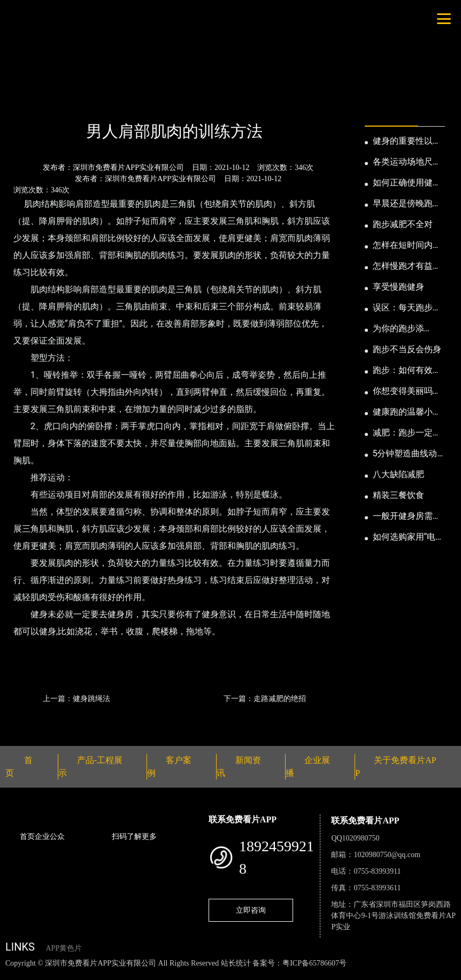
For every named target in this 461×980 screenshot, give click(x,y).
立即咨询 (251, 910)
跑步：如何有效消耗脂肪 (407, 371)
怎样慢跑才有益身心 (407, 267)
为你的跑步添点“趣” (398, 329)
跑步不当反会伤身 (407, 349)
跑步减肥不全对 (403, 224)
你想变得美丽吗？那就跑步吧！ (407, 392)
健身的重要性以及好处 (407, 142)
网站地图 (16, 974)
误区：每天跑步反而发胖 (407, 308)
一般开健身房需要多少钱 (407, 517)
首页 (24, 102)
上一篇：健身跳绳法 (76, 698)
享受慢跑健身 (398, 287)
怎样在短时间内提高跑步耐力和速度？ (407, 246)
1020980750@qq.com (387, 855)
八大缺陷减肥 (398, 474)
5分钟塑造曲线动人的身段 (405, 454)
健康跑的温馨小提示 (407, 413)
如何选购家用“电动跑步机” (409, 538)
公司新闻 (105, 102)
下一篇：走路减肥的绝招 (265, 698)
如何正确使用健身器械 (407, 183)
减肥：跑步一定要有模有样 (407, 433)
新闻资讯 (60, 102)
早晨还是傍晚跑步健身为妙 (407, 204)
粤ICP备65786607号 (314, 963)
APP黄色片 (64, 948)
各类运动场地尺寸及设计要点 (407, 162)
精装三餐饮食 (398, 495)
